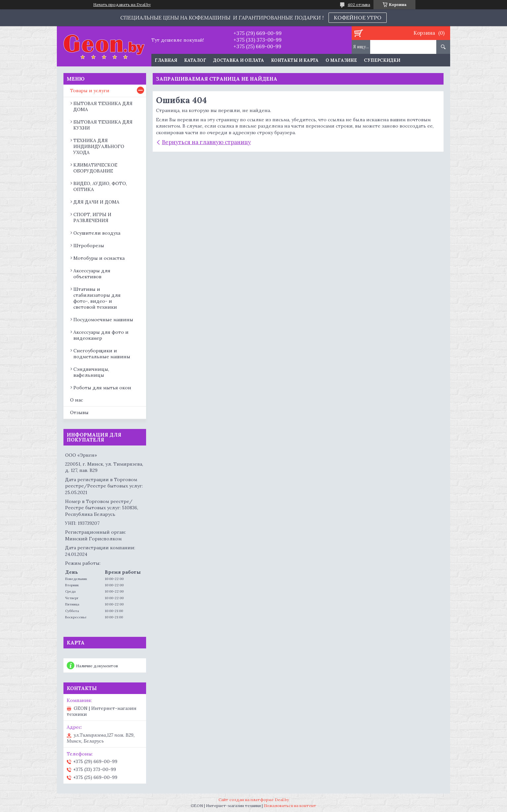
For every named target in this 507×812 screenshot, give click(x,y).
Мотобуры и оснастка (99, 258)
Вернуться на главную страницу (206, 142)
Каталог (195, 60)
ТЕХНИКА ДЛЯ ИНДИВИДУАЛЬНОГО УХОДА (99, 146)
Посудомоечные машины (103, 320)
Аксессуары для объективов (92, 274)
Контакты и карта (295, 60)
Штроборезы (89, 246)
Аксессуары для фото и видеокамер (101, 335)
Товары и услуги (90, 91)
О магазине (341, 60)
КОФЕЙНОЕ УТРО (358, 18)
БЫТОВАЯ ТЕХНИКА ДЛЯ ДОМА (103, 106)
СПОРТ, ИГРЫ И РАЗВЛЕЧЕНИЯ (92, 217)
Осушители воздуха (97, 233)
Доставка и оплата (239, 60)
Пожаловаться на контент (290, 806)
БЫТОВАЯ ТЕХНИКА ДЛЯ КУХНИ (103, 125)
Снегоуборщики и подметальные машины (102, 354)
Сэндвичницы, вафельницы (91, 372)
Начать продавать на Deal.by (122, 5)
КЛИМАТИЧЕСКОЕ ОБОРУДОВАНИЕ (95, 168)
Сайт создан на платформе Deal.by (254, 800)
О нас (77, 400)
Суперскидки (382, 60)
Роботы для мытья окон (102, 388)
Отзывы (79, 412)
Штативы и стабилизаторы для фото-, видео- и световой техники (97, 298)
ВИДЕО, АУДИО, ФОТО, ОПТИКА (100, 186)
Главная (166, 60)
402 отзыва (359, 4)
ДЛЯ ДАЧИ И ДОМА (96, 202)
